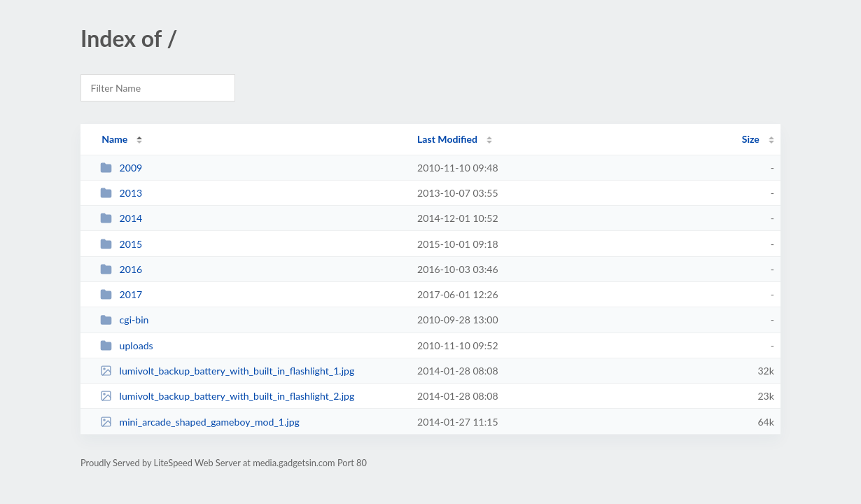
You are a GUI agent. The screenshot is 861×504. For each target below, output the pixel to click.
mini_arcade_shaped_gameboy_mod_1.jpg (200, 422)
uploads (126, 345)
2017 (121, 294)
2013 (121, 193)
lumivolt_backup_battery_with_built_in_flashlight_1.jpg (227, 371)
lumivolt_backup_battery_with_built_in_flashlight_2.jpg (227, 396)
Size (751, 139)
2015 (121, 244)
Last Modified (447, 139)
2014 (121, 218)
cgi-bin (124, 320)
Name (114, 139)
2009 (121, 168)
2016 (121, 269)
